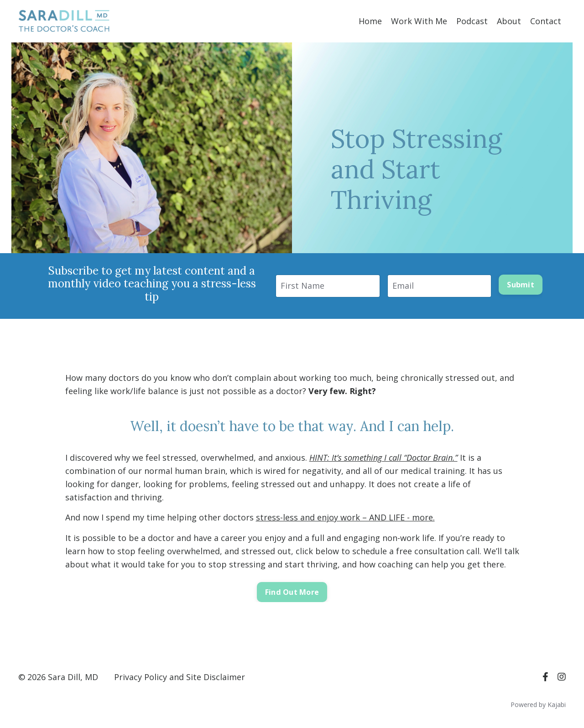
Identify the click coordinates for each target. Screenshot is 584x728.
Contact (546, 21)
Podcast (472, 21)
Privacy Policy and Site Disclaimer (180, 677)
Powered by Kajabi (538, 705)
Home (370, 21)
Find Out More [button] (292, 592)
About (509, 21)
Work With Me (419, 21)
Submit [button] (521, 285)
